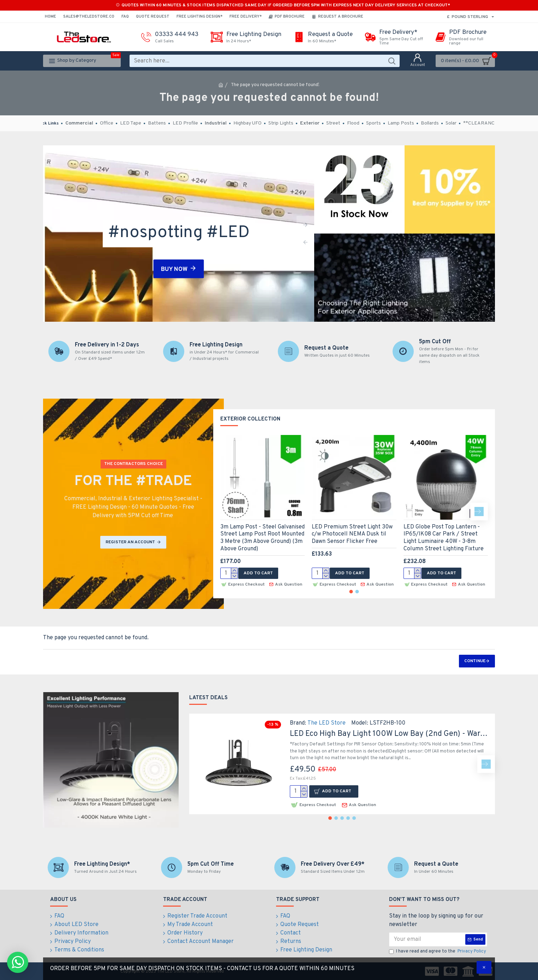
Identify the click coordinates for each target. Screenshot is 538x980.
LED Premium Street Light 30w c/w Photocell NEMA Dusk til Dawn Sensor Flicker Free (352, 534)
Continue (475, 661)
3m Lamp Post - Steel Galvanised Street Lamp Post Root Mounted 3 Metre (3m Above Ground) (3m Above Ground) (262, 538)
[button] (479, 512)
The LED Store (327, 723)
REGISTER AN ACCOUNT (130, 542)
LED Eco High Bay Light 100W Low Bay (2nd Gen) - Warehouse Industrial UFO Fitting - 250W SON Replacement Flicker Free (390, 734)
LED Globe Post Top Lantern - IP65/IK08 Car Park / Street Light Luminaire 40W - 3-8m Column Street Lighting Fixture (444, 538)
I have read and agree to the (438, 952)
